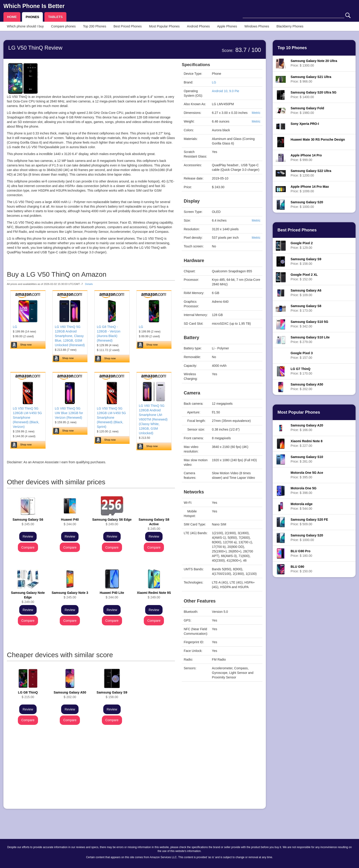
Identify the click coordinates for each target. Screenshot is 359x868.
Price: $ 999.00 (306, 158)
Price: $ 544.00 (302, 506)
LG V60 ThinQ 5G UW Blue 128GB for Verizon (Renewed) (69, 413)
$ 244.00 (70, 522)
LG (15, 327)
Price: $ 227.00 (306, 443)
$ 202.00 (70, 695)
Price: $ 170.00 (301, 371)
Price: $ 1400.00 (313, 95)
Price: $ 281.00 (307, 459)
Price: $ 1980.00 (307, 110)
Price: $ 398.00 (303, 490)
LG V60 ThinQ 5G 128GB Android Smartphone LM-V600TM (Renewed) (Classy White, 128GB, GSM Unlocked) (153, 419)
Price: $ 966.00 (311, 79)
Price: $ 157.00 (302, 355)
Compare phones (63, 26)
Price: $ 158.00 (306, 261)
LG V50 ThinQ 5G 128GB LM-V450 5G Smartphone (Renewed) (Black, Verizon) (27, 418)
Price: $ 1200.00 (311, 173)
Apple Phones (227, 26)
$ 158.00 (112, 695)
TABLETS (55, 17)
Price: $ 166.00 (307, 428)
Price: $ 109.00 (306, 293)
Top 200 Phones (95, 26)
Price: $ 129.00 (302, 245)
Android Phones (199, 26)
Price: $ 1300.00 (314, 63)
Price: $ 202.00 (307, 387)
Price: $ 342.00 (309, 324)
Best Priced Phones (128, 26)
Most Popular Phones (164, 26)
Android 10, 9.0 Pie (226, 91)
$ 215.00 (28, 695)
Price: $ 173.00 (306, 308)
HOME (12, 17)
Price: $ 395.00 (307, 475)
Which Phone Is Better (34, 6)
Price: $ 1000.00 (307, 204)
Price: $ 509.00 (309, 522)
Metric (256, 113)
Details (89, 284)
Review (28, 536)
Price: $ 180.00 (301, 553)
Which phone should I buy (25, 26)
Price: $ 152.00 (304, 277)
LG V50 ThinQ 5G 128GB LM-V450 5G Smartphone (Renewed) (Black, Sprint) (111, 418)
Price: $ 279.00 (310, 340)
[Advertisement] (91, 773)
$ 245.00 (28, 522)
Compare (28, 547)
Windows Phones (257, 26)
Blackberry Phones (290, 26)
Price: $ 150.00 (301, 569)
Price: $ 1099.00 (310, 189)
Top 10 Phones (292, 48)
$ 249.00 (112, 522)
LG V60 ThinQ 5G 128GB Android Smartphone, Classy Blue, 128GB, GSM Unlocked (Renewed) (70, 336)
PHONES (32, 17)
